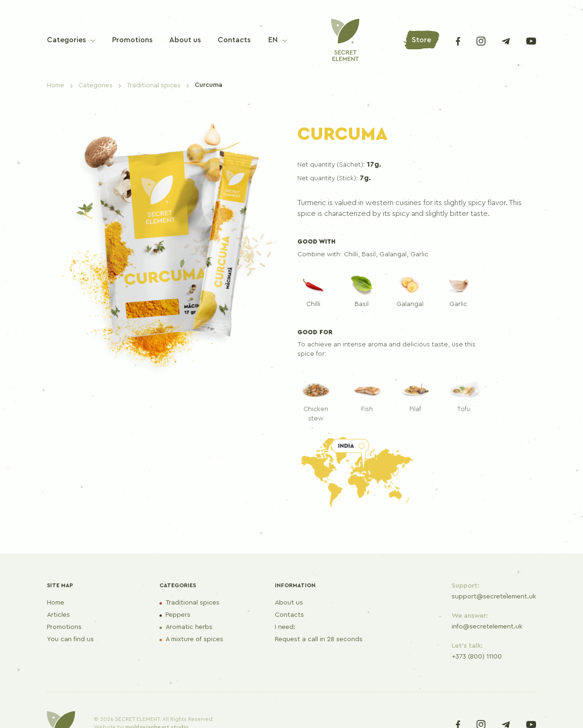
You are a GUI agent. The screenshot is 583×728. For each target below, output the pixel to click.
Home (56, 603)
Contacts (289, 615)
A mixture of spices (194, 639)
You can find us (70, 639)
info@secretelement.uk (487, 627)
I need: (285, 627)
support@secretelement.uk (494, 597)
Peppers (178, 615)
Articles (58, 615)
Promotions (64, 627)
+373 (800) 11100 (477, 657)
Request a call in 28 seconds (319, 639)
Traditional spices (193, 603)
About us (289, 603)
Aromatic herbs (189, 627)
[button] (278, 40)
